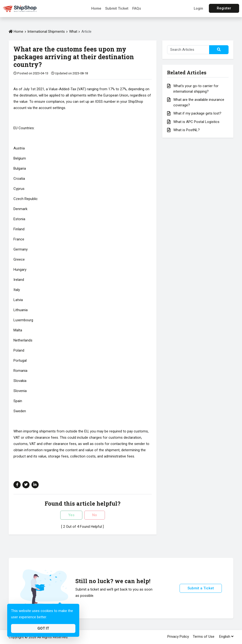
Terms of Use (204, 637)
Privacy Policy (178, 637)
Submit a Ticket (201, 588)
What (74, 32)
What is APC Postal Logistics (196, 122)
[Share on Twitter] (26, 485)
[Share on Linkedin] (35, 485)
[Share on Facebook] (17, 485)
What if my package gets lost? (197, 113)
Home (96, 8)
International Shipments (46, 32)
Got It (43, 628)
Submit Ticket (117, 8)
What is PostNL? (187, 130)
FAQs (137, 8)
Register (224, 8)
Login (198, 8)
